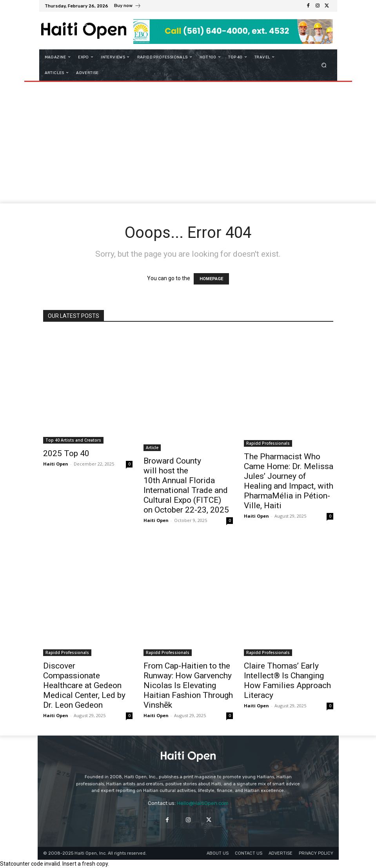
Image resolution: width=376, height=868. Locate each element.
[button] (324, 65)
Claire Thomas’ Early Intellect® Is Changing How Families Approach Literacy (287, 680)
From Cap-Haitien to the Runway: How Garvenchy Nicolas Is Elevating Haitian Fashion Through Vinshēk (188, 685)
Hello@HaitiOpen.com (203, 803)
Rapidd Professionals (268, 443)
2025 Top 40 (66, 453)
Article (152, 448)
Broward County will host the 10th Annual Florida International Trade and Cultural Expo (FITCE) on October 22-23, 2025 (186, 485)
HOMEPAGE (211, 279)
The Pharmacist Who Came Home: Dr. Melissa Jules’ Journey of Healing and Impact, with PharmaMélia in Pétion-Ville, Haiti (289, 481)
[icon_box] (128, 7)
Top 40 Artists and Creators (73, 440)
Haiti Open (56, 464)
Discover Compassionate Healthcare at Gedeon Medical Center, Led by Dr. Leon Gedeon (84, 685)
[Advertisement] (188, 145)
